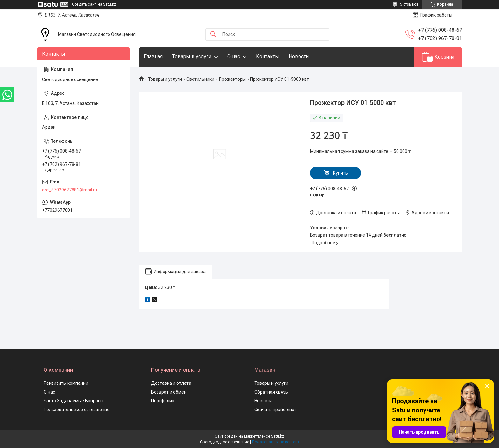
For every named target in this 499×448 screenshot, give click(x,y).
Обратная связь (271, 392)
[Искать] (213, 34)
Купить (340, 173)
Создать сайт (84, 4)
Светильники (200, 79)
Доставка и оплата (171, 383)
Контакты (267, 56)
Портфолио (163, 401)
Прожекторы (232, 79)
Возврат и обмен (169, 392)
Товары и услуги (192, 56)
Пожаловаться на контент (276, 442)
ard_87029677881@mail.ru (70, 190)
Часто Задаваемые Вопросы (74, 401)
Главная (153, 56)
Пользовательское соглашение (77, 410)
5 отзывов (409, 4)
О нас (234, 56)
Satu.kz (278, 436)
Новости (299, 56)
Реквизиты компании (66, 383)
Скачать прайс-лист (275, 410)
